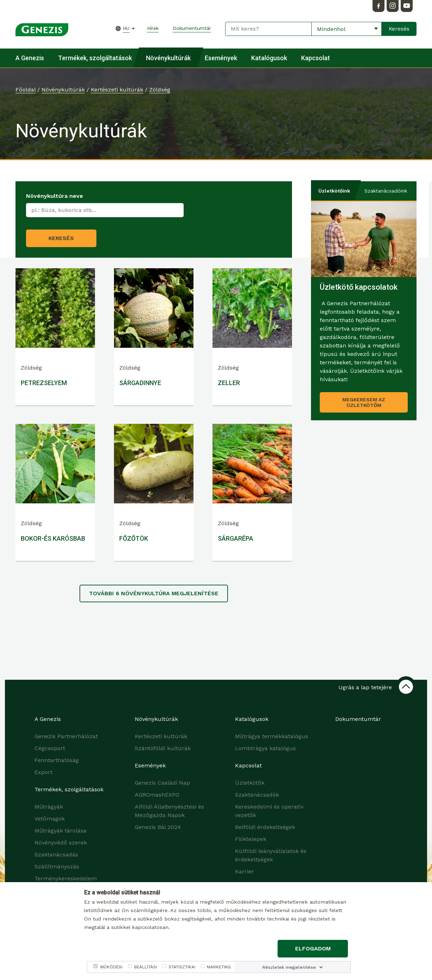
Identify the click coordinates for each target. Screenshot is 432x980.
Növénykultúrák (168, 58)
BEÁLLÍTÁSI (145, 967)
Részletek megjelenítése (289, 967)
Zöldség (160, 90)
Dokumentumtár (192, 28)
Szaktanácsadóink (386, 191)
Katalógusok (269, 58)
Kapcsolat (316, 58)
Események (221, 58)
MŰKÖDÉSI (111, 967)
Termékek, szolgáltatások (95, 58)
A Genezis (30, 58)
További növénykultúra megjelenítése (154, 593)
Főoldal (26, 90)
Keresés (61, 238)
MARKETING (219, 967)
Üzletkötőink (334, 191)
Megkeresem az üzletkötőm (364, 402)
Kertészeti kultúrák (117, 90)
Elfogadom (313, 948)
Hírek (153, 28)
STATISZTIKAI (182, 967)
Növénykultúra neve (55, 196)
